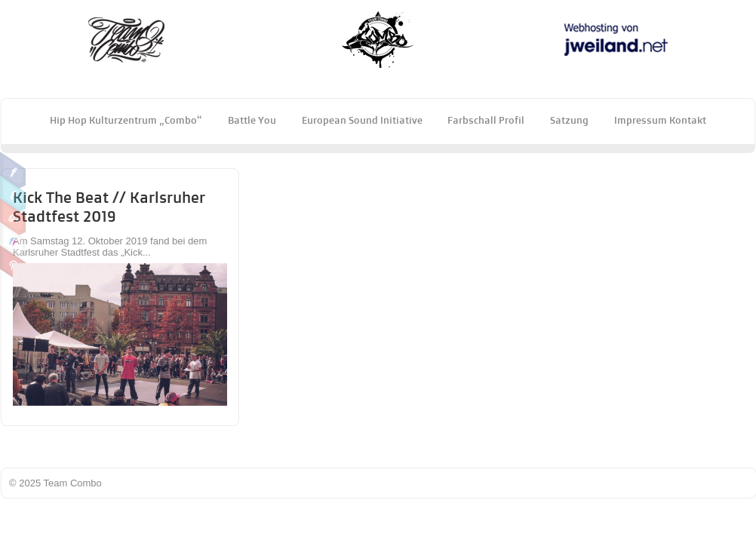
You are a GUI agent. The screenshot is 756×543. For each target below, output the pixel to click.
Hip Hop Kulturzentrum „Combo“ (126, 120)
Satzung (569, 120)
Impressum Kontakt (660, 120)
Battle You (252, 120)
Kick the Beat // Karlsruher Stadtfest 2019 (109, 207)
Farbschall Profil (486, 120)
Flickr (13, 241)
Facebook (13, 170)
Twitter (13, 194)
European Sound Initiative (362, 120)
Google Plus (13, 217)
